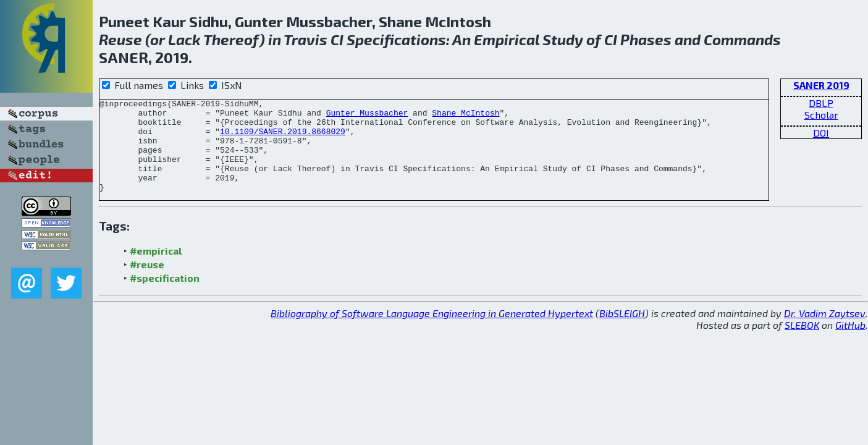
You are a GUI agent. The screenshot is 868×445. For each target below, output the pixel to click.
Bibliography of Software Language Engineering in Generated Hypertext (432, 332)
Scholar (821, 115)
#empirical (156, 269)
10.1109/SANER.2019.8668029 (283, 138)
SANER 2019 (821, 85)
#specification (165, 296)
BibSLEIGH (622, 332)
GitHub (850, 343)
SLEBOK (802, 343)
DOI (821, 133)
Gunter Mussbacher (367, 116)
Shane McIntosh (466, 116)
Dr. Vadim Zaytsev (825, 332)
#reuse (147, 283)
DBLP (821, 103)
